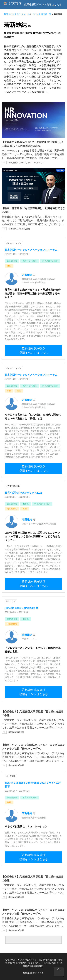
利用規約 (22, 963)
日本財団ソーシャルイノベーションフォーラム (31, 250)
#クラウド (11, 601)
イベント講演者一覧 (42, 14)
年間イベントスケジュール (17, 14)
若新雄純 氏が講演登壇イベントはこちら (34, 351)
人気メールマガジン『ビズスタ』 (21, 960)
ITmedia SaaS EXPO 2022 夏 (22, 608)
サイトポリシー (36, 963)
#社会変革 (11, 776)
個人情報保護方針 (48, 960)
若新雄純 (27, 275)
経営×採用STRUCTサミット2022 (23, 493)
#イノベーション (14, 243)
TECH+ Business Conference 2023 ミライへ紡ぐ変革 (33, 785)
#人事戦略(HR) (13, 486)
